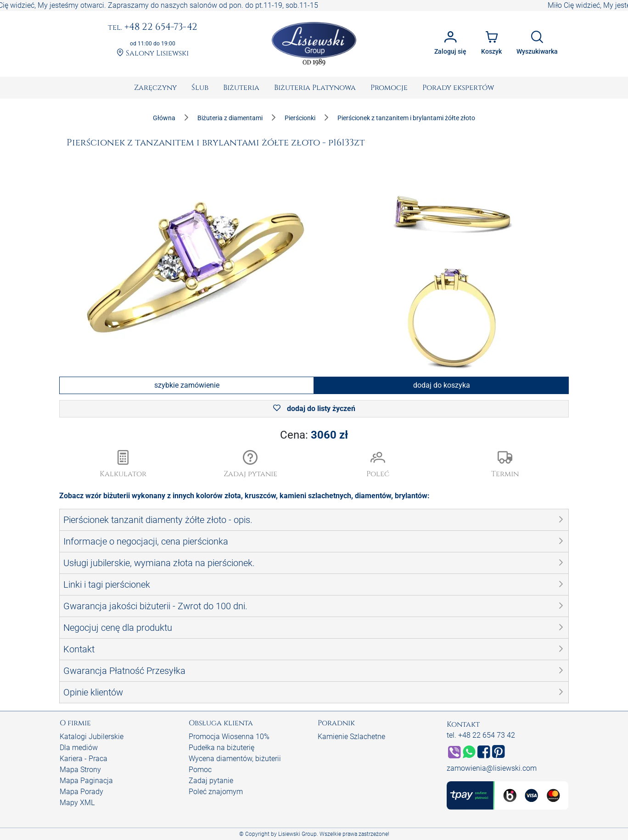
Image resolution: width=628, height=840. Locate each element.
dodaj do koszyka (442, 385)
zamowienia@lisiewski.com (492, 768)
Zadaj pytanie (211, 781)
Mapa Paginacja (86, 781)
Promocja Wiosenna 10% (229, 737)
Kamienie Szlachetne (351, 737)
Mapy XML (77, 803)
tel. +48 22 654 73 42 (481, 735)
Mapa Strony (80, 770)
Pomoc (200, 770)
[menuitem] (155, 88)
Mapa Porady (81, 792)
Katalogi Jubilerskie (92, 737)
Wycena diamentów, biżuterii (235, 759)
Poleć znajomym (216, 792)
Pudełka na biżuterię (221, 748)
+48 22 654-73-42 (153, 28)
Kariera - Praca (84, 759)
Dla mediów (79, 748)
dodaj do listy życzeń (314, 409)
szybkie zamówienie (187, 385)
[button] (251, 465)
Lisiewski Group (297, 834)
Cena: (314, 435)
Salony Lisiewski (153, 53)
